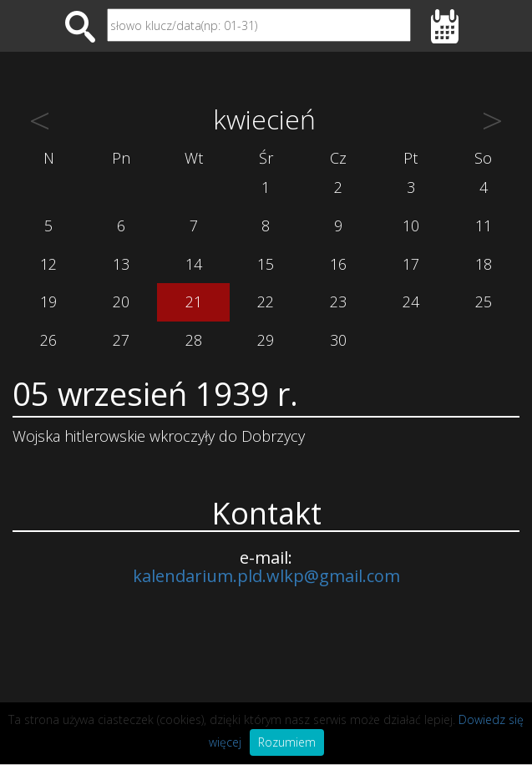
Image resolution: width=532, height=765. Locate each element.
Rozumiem (287, 742)
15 (266, 264)
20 (121, 301)
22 (266, 301)
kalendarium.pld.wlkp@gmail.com (266, 576)
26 (48, 340)
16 (338, 264)
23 (338, 301)
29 (266, 340)
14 (194, 264)
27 (121, 340)
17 (411, 264)
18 (484, 264)
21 (194, 301)
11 (484, 225)
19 (48, 301)
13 (121, 264)
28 (194, 340)
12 (48, 264)
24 (411, 301)
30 (338, 340)
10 (411, 225)
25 (484, 301)
